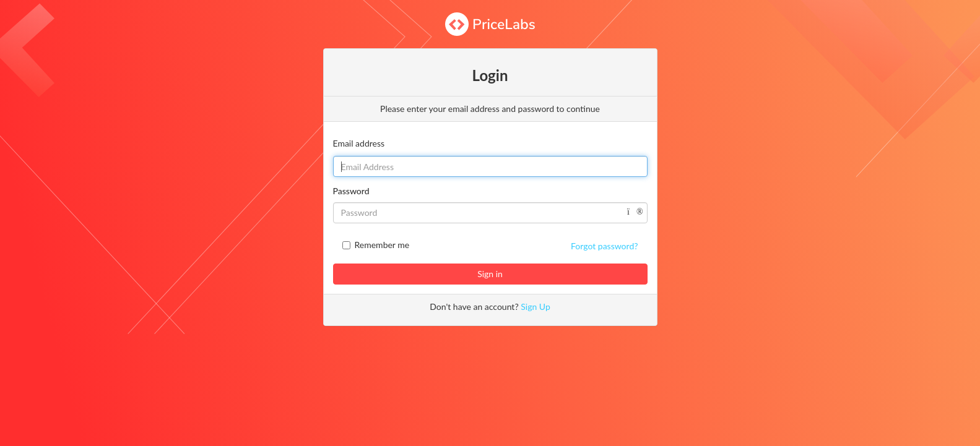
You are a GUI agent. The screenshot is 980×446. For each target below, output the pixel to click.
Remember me (382, 245)
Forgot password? (604, 246)
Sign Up (536, 307)
